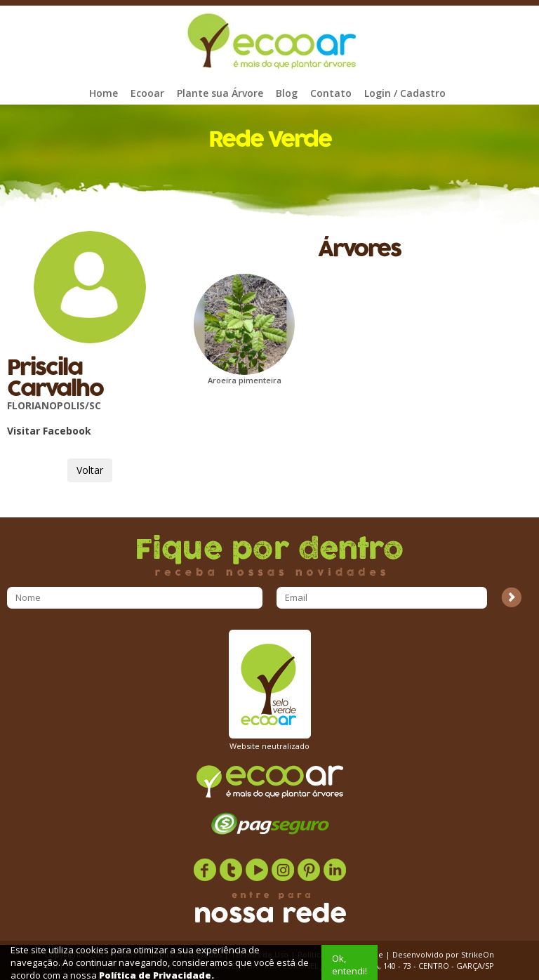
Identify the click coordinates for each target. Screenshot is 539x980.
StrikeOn (478, 954)
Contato (331, 93)
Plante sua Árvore (220, 93)
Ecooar (147, 93)
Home (104, 93)
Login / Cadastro (405, 93)
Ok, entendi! (350, 965)
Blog (287, 93)
